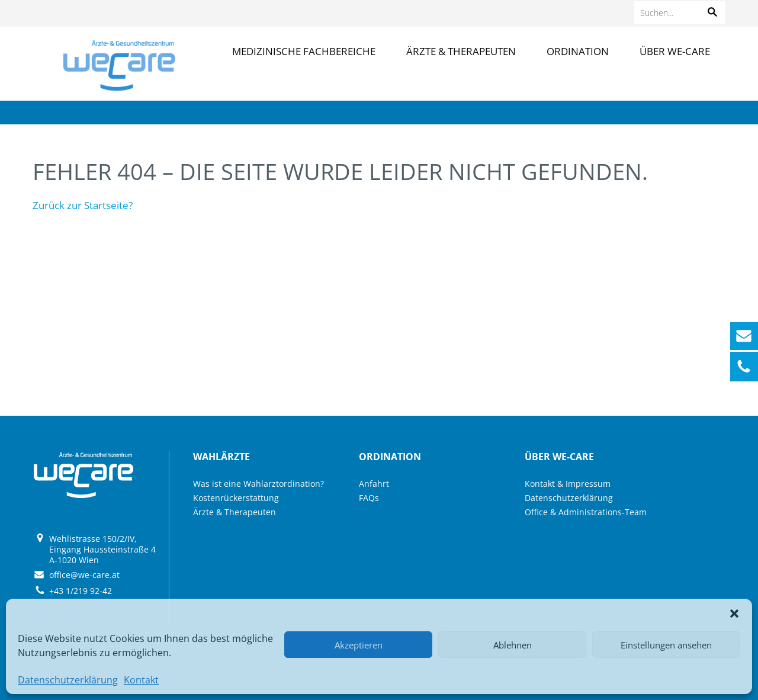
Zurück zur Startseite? (83, 205)
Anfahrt (374, 484)
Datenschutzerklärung (68, 680)
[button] (734, 614)
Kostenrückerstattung (236, 498)
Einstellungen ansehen (666, 645)
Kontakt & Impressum (568, 484)
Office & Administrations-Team (586, 512)
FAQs (369, 498)
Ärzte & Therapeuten (461, 51)
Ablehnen (513, 645)
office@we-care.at (84, 575)
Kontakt (141, 680)
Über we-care (675, 51)
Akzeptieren (359, 645)
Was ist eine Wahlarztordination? (258, 484)
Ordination (578, 51)
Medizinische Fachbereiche (304, 51)
